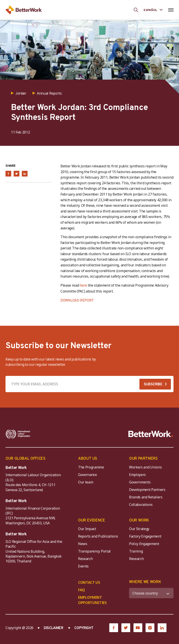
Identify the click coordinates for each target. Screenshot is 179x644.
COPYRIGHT (84, 628)
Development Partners (147, 490)
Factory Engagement (145, 536)
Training (136, 551)
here (83, 286)
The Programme (91, 467)
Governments (140, 482)
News (83, 544)
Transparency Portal (94, 551)
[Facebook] (114, 628)
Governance (88, 475)
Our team (86, 482)
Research (85, 559)
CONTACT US (89, 582)
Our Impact (87, 529)
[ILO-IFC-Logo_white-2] (18, 434)
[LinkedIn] (162, 628)
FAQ (81, 590)
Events (83, 566)
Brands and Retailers (146, 497)
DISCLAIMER (54, 628)
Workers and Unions (145, 467)
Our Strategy (139, 529)
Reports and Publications (98, 536)
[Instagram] (150, 628)
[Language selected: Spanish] (153, 10)
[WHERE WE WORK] (151, 593)
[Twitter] (126, 628)
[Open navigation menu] (171, 10)
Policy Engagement (145, 544)
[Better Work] (151, 434)
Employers (137, 475)
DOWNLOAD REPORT (77, 301)
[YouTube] (138, 628)
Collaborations (141, 505)
